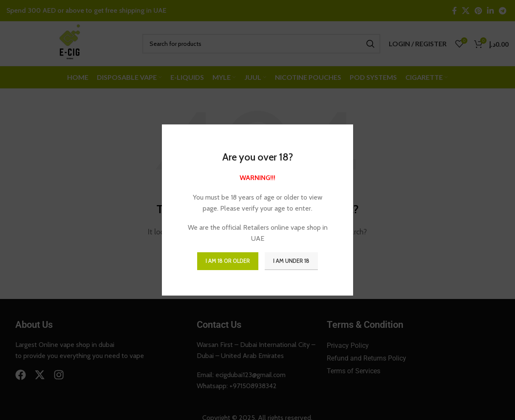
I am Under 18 (291, 261)
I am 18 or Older (228, 261)
